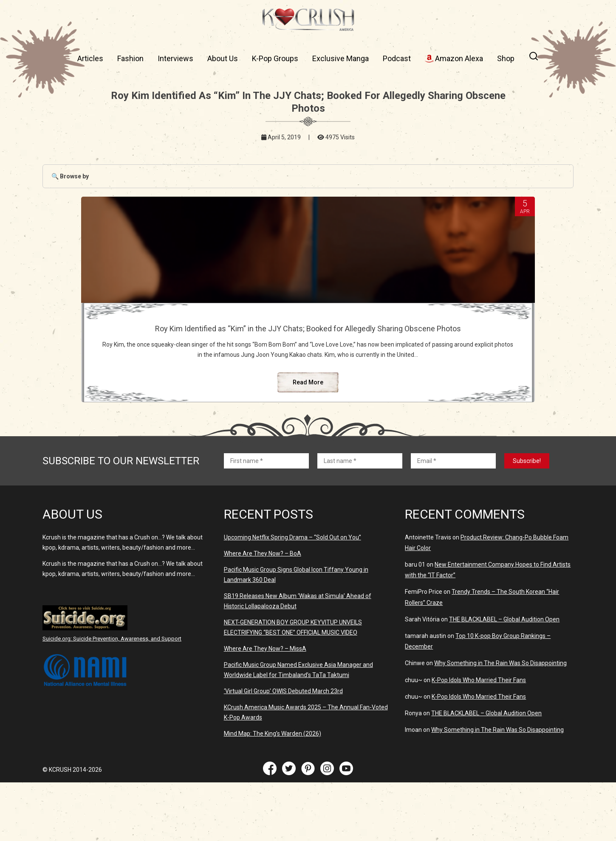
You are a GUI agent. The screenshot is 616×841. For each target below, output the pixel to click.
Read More (308, 441)
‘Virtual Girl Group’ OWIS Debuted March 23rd (283, 750)
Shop (506, 58)
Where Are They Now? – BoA (263, 612)
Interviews (175, 58)
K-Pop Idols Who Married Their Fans (479, 739)
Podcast (397, 58)
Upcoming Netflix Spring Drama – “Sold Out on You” (292, 596)
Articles (90, 58)
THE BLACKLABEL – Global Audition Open (504, 678)
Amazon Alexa (454, 58)
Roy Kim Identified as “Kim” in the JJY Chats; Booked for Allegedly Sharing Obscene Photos (308, 337)
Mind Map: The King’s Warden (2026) (273, 792)
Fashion (130, 58)
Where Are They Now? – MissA (265, 707)
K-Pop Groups (275, 58)
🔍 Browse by (70, 176)
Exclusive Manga (340, 58)
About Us (223, 58)
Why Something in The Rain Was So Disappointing (500, 722)
